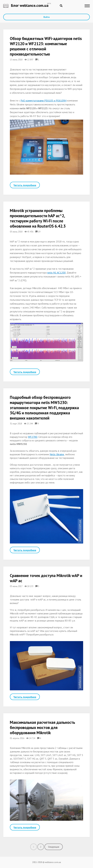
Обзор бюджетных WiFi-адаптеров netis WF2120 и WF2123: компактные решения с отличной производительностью (46, 46)
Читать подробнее (25, 185)
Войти (46, 17)
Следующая (54, 847)
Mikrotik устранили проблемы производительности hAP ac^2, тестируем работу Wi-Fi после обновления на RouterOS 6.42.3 (38, 218)
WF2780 (33, 437)
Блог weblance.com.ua (26, 5)
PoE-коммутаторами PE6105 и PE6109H (44, 101)
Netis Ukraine (57, 454)
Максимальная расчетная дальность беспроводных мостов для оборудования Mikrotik (42, 728)
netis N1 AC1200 (56, 273)
